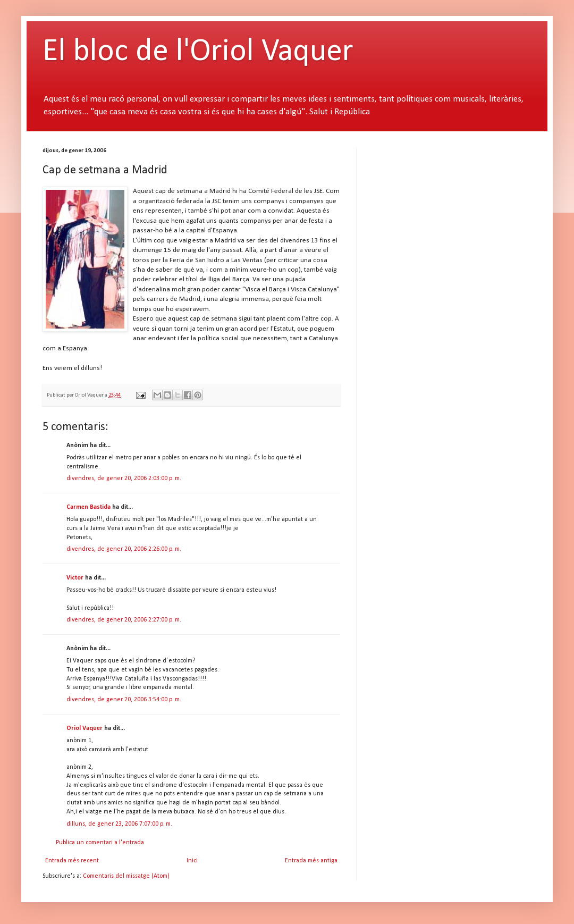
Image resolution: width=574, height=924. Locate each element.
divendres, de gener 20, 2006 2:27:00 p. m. (124, 620)
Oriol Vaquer (85, 728)
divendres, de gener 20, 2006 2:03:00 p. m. (124, 478)
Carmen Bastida (88, 507)
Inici (192, 861)
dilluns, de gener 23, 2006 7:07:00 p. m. (119, 824)
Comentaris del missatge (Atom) (126, 876)
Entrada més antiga (311, 861)
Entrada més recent (72, 861)
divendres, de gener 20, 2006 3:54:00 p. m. (124, 700)
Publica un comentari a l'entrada (100, 843)
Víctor (75, 578)
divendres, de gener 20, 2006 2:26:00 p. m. (124, 549)
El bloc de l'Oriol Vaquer (198, 52)
